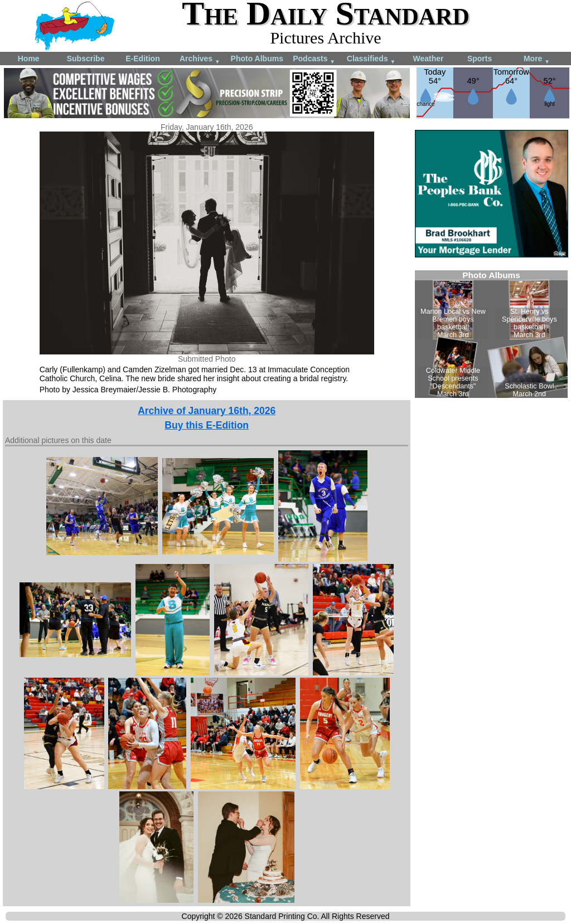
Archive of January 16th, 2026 (207, 411)
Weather (428, 59)
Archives (200, 59)
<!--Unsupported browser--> (491, 334)
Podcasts (314, 59)
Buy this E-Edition (207, 425)
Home (29, 59)
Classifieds (371, 59)
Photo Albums (257, 59)
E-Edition (142, 59)
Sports (480, 59)
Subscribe (86, 59)
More (537, 59)
